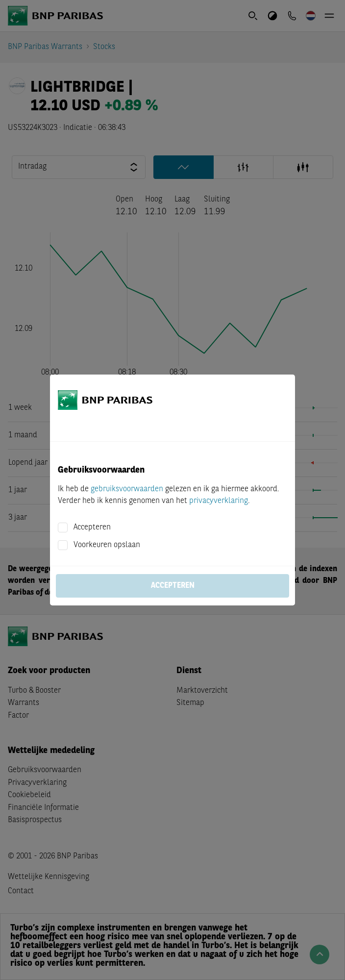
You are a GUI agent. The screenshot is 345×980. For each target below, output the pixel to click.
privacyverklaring (219, 501)
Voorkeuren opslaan (107, 545)
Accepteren (92, 528)
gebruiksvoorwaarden (127, 489)
